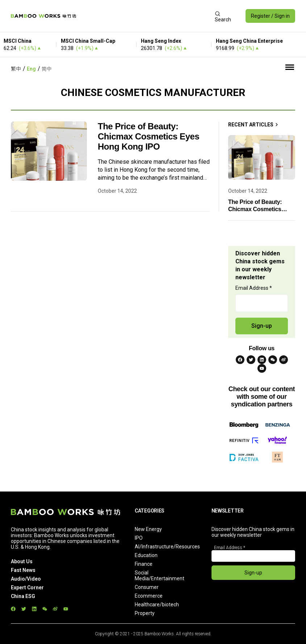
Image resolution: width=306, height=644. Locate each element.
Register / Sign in (270, 16)
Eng (31, 69)
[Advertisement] (145, 16)
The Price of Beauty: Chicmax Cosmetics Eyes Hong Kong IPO (148, 136)
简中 (47, 69)
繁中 (16, 69)
